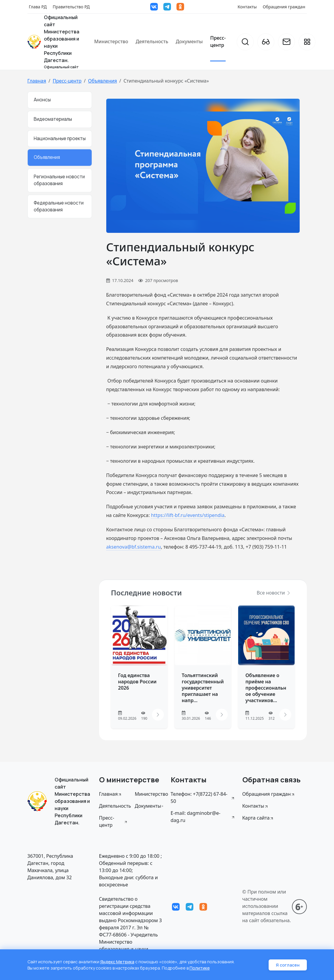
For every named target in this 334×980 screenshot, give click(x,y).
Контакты (247, 7)
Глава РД (38, 7)
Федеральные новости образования (59, 206)
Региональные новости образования (59, 180)
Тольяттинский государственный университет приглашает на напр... (203, 688)
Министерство (111, 41)
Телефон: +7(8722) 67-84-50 (203, 798)
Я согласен (288, 965)
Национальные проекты (60, 138)
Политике (200, 968)
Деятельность (152, 41)
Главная (37, 81)
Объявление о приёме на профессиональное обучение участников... (266, 688)
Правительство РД (71, 7)
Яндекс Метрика (117, 962)
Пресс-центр (218, 41)
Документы (189, 41)
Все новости (274, 593)
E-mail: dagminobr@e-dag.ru (203, 817)
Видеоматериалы (53, 119)
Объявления (103, 81)
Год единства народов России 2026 (137, 682)
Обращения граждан (284, 7)
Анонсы (42, 100)
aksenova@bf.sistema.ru (134, 547)
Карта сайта (258, 818)
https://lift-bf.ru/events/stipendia (188, 515)
